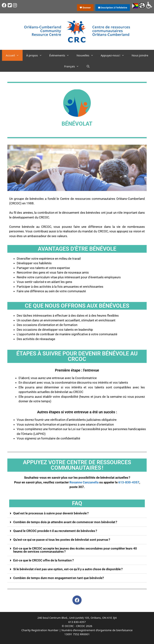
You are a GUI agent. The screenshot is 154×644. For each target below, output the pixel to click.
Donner (85, 8)
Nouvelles (87, 55)
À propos (36, 55)
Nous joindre (140, 55)
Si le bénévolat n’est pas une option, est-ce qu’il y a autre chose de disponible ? (68, 569)
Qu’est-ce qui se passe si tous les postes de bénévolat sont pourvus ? (62, 540)
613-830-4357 (129, 482)
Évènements (61, 55)
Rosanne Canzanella (84, 482)
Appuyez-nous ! (114, 55)
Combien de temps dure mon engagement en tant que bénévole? (59, 578)
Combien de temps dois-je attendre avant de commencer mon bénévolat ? (65, 522)
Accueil (14, 55)
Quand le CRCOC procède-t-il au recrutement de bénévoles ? (55, 531)
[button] (77, 513)
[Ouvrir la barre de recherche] (88, 66)
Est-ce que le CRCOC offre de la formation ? (43, 560)
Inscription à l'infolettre (113, 8)
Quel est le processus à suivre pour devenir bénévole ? (51, 513)
